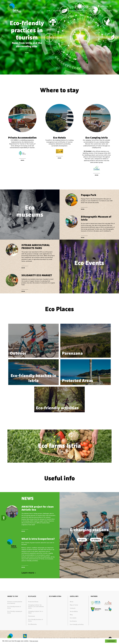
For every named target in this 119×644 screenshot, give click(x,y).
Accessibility (74, 611)
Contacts (92, 6)
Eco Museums (33, 624)
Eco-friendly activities (77, 624)
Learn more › (29, 573)
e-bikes (96, 540)
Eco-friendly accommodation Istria (65, 11)
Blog (71, 615)
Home (49, 11)
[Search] (110, 6)
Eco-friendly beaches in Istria (36, 620)
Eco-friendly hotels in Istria (14, 607)
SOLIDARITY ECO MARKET (37, 275)
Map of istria (104, 6)
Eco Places (84, 11)
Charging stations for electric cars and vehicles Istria (36, 607)
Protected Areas (33, 602)
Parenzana (32, 616)
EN (84, 6)
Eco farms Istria (96, 11)
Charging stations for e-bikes (36, 612)
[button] (57, 68)
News (72, 602)
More (27, 53)
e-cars (82, 540)
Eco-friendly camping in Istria (15, 612)
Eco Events (73, 621)
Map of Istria (74, 605)
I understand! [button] (111, 641)
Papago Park (89, 195)
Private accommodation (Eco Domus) (15, 602)
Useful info (108, 11)
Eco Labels (73, 618)
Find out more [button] (34, 641)
